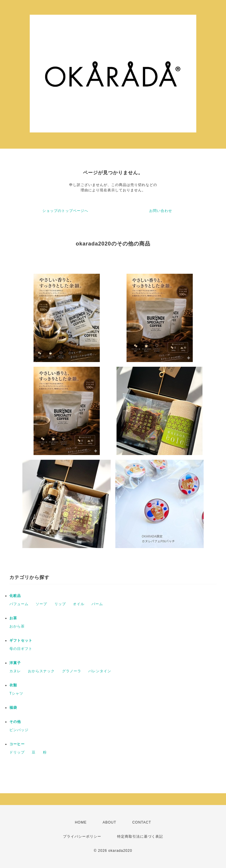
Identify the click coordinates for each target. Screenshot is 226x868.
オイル (79, 604)
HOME (81, 822)
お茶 (13, 618)
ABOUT (109, 822)
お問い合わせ (161, 211)
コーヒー (17, 744)
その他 (15, 722)
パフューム (19, 604)
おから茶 (17, 626)
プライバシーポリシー (82, 837)
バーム (97, 604)
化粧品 (15, 596)
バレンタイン (100, 671)
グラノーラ (72, 671)
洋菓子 (15, 663)
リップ (60, 604)
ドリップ (17, 752)
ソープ (41, 604)
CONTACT (142, 822)
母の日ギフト (21, 649)
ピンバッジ (19, 730)
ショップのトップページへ (65, 211)
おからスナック (41, 671)
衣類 (13, 685)
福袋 (13, 708)
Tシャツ (16, 693)
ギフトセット (21, 640)
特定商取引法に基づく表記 (140, 837)
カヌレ (15, 671)
